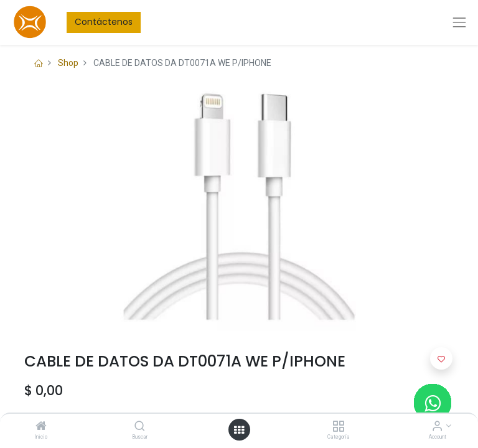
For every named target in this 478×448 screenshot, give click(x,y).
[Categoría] (338, 427)
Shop (68, 63)
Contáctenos (104, 22)
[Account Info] (437, 427)
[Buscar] (140, 427)
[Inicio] (41, 427)
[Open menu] (239, 430)
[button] (441, 358)
